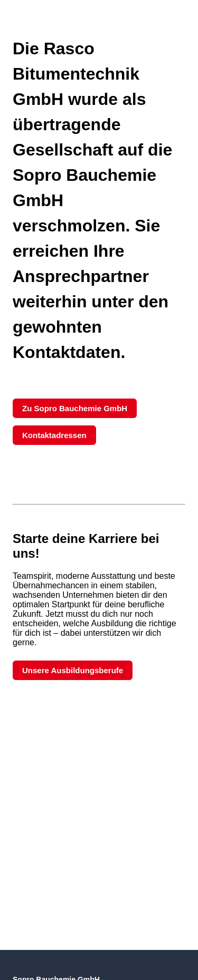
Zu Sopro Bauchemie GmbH (75, 408)
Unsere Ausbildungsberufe (73, 670)
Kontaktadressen (54, 435)
